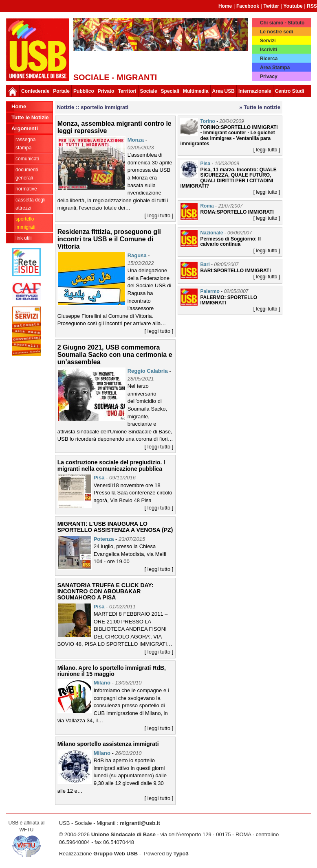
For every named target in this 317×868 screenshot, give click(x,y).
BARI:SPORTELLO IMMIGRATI (235, 271)
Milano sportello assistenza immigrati (108, 744)
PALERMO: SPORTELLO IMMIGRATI (229, 300)
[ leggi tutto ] (159, 215)
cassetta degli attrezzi (30, 204)
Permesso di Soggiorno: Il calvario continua (230, 242)
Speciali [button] (170, 91)
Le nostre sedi (276, 32)
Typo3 (181, 854)
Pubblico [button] (84, 91)
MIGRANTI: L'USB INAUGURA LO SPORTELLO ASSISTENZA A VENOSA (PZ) (115, 527)
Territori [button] (127, 91)
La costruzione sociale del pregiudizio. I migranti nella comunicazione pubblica (111, 465)
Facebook (248, 6)
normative (26, 189)
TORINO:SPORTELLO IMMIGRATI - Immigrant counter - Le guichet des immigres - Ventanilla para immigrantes (229, 136)
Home (225, 6)
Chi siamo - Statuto (282, 23)
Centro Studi (290, 91)
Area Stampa (275, 68)
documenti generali (27, 174)
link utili (23, 238)
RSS (312, 6)
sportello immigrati (25, 223)
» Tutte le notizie (260, 107)
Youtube (293, 6)
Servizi (268, 41)
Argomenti (25, 128)
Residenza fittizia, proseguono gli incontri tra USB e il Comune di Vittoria (109, 239)
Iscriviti (269, 50)
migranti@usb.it (140, 823)
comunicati (27, 159)
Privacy (269, 77)
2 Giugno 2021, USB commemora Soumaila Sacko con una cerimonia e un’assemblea (115, 354)
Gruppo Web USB (116, 854)
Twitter (271, 6)
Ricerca (269, 59)
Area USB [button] (223, 91)
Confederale (35, 91)
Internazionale (255, 91)
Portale (61, 91)
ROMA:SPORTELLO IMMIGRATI (237, 212)
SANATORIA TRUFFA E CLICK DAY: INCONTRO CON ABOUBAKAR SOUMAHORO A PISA (106, 591)
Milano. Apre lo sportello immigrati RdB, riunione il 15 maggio (112, 671)
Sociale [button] (149, 91)
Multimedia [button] (196, 91)
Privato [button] (106, 91)
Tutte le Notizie (30, 117)
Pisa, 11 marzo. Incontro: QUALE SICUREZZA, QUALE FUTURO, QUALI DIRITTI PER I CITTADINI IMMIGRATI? (228, 178)
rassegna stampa (25, 144)
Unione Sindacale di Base (123, 834)
